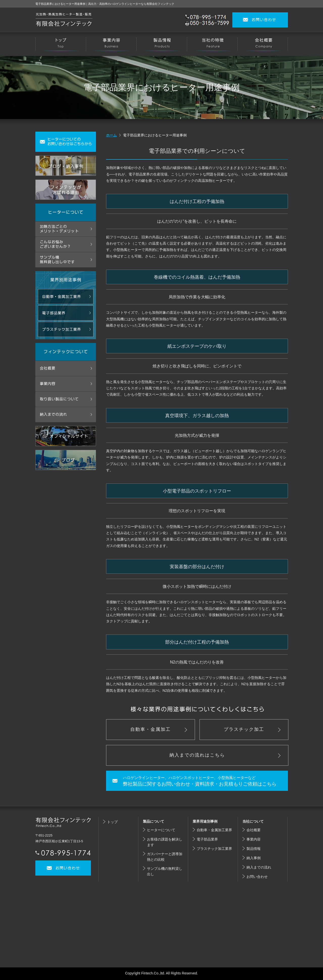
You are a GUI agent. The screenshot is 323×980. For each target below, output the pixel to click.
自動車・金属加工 (151, 729)
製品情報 (254, 849)
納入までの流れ (259, 867)
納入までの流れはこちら (197, 755)
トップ (112, 822)
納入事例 (254, 858)
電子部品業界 (207, 839)
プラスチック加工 (244, 729)
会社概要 (254, 830)
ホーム (111, 135)
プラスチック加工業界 (214, 849)
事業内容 (254, 839)
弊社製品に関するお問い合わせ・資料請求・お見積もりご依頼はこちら (204, 781)
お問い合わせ (257, 877)
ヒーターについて (161, 830)
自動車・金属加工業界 (214, 830)
